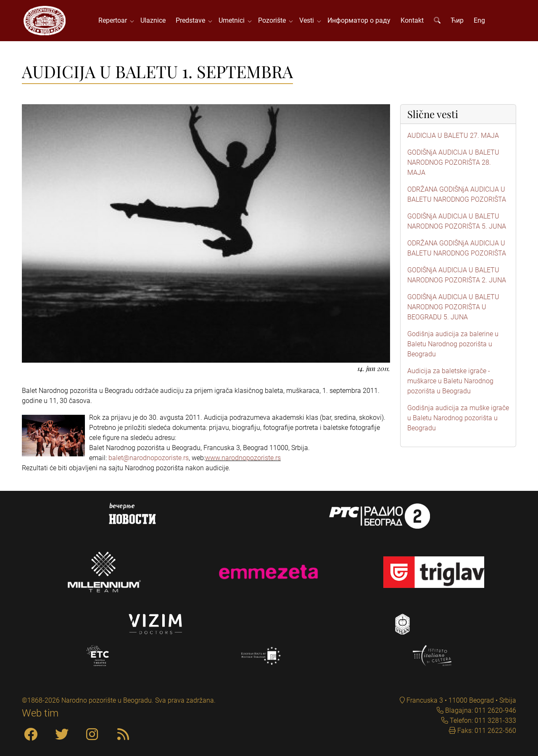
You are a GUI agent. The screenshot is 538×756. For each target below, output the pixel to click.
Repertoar (115, 21)
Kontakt (413, 21)
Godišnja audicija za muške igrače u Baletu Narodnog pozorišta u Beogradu (458, 419)
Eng (480, 21)
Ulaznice (153, 21)
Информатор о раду (359, 21)
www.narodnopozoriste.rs (243, 459)
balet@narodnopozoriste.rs (149, 459)
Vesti (309, 21)
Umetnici (234, 21)
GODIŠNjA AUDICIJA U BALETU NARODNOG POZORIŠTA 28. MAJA (453, 163)
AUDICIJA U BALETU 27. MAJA (453, 136)
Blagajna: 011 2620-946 (480, 710)
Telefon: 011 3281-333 (482, 720)
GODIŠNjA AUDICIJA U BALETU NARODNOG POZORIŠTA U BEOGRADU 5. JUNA (453, 308)
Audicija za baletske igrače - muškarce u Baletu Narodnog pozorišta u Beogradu (450, 382)
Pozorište (274, 21)
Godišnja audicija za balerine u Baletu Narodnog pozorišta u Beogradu (453, 345)
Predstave (193, 21)
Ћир (458, 21)
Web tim (40, 713)
